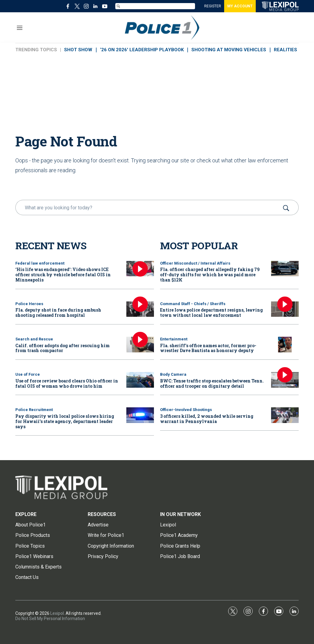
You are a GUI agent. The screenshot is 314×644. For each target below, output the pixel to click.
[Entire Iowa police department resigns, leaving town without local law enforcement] (285, 309)
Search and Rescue (34, 339)
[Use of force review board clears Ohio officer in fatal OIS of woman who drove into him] (140, 380)
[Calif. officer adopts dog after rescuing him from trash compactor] (140, 345)
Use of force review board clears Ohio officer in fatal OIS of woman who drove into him (67, 383)
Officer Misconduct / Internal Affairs (195, 263)
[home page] (280, 6)
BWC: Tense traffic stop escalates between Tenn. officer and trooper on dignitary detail (212, 383)
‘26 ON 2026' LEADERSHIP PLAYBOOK (142, 50)
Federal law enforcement (40, 263)
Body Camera (173, 374)
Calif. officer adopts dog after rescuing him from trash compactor (63, 348)
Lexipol (57, 613)
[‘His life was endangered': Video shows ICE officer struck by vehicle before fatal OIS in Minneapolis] (140, 269)
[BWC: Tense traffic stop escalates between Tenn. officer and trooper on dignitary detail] (285, 380)
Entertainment (174, 339)
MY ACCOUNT (240, 6)
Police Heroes (29, 304)
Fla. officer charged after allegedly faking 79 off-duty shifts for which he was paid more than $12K (210, 275)
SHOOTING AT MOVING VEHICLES (229, 50)
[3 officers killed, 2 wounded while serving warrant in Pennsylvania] (285, 415)
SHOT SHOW (78, 50)
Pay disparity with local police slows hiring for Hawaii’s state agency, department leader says (65, 421)
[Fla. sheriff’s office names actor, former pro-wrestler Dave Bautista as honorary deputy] (285, 345)
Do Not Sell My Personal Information (50, 619)
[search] (148, 208)
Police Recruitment (34, 410)
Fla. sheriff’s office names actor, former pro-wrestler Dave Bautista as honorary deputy (208, 348)
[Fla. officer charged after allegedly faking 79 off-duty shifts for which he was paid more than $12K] (285, 269)
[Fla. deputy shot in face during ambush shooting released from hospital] (140, 309)
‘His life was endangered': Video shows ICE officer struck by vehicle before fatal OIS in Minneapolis (63, 275)
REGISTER (213, 6)
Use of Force (28, 374)
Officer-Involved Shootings (186, 410)
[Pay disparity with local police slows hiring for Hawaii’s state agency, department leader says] (140, 415)
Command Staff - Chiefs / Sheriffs (193, 304)
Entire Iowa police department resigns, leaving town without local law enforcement (211, 312)
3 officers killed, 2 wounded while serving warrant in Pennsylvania (207, 419)
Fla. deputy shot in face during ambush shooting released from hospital (58, 312)
